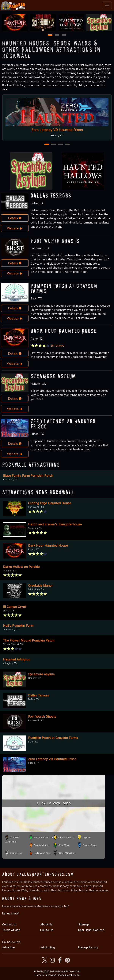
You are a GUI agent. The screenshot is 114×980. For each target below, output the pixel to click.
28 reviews (57, 346)
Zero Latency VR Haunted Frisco (57, 130)
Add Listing (48, 947)
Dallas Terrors (51, 195)
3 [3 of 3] (64, 35)
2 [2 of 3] (57, 35)
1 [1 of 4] (47, 145)
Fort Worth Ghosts (55, 241)
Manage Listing (88, 947)
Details (15, 218)
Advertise (8, 947)
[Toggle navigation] (107, 5)
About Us (46, 924)
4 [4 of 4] (67, 145)
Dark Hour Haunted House (64, 331)
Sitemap (84, 924)
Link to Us (47, 930)
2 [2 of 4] (54, 145)
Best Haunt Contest (91, 930)
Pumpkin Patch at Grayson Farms (64, 288)
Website (15, 228)
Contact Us (10, 924)
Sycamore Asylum (53, 376)
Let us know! (10, 913)
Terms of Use (11, 930)
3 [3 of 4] (60, 145)
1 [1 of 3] (50, 35)
